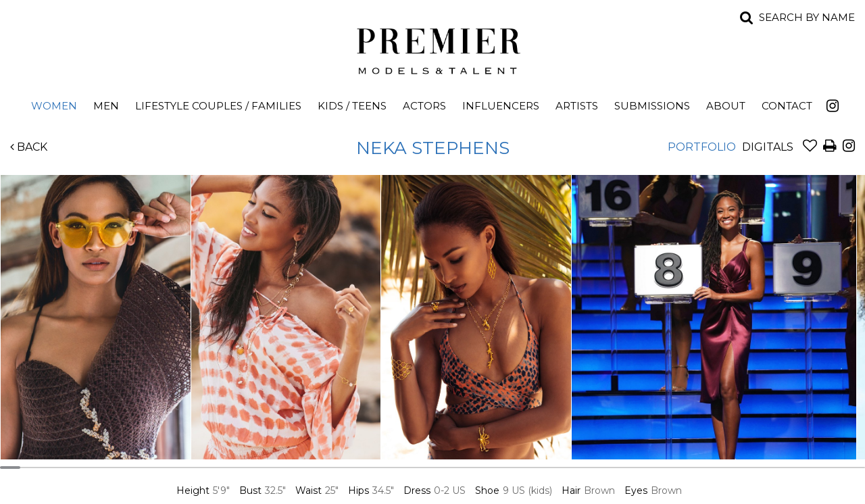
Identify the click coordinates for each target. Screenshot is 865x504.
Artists (577, 106)
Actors (424, 106)
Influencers (501, 106)
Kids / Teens (352, 106)
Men (106, 106)
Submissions (652, 106)
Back (29, 147)
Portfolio (702, 147)
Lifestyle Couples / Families (218, 106)
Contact (787, 106)
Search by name (807, 17)
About (726, 106)
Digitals (768, 147)
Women (54, 106)
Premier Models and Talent (432, 49)
